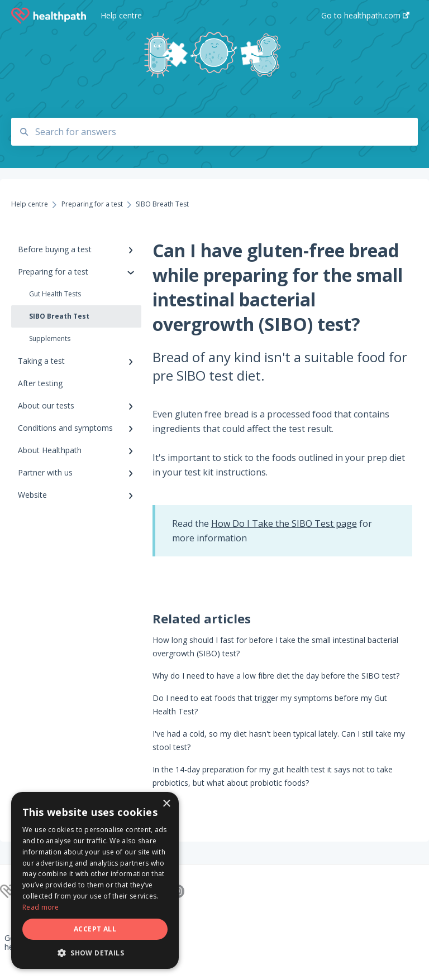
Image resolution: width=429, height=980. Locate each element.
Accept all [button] (95, 929)
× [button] (166, 804)
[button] (95, 952)
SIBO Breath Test (59, 316)
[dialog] (95, 880)
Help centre (121, 15)
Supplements (50, 338)
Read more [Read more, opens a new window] (41, 907)
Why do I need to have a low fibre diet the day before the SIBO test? (276, 676)
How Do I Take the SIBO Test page (284, 523)
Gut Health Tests (55, 294)
